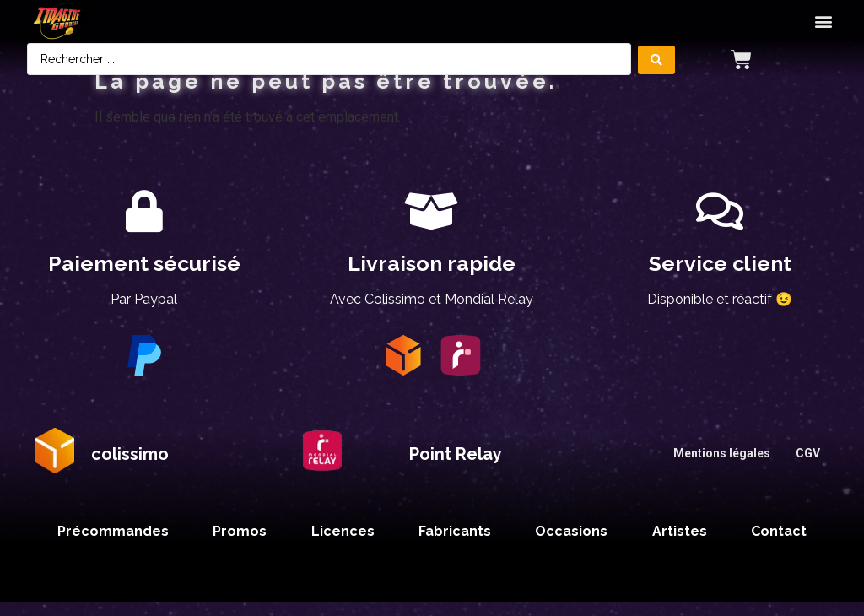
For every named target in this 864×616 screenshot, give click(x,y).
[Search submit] (656, 59)
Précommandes (110, 546)
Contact (779, 546)
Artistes (679, 546)
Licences (339, 546)
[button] (823, 22)
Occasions (570, 546)
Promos (235, 546)
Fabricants (452, 546)
